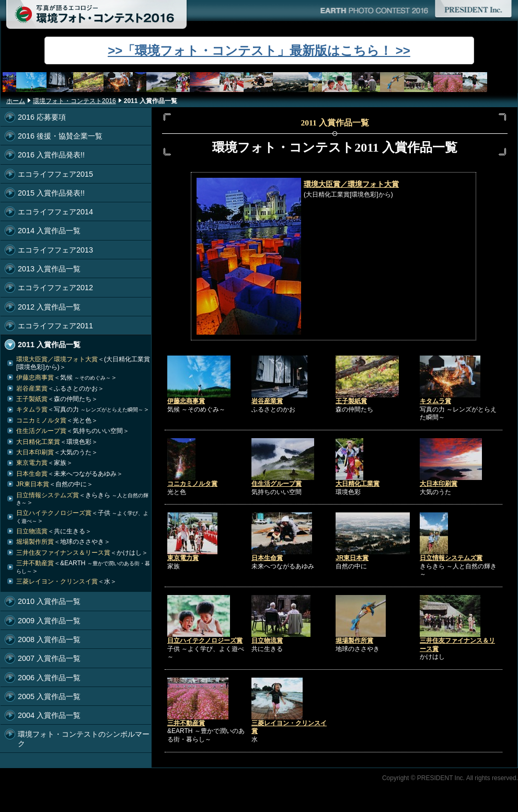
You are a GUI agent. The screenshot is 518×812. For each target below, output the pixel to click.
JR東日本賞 (352, 558)
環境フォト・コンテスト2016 (74, 101)
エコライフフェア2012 (55, 288)
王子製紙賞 (351, 401)
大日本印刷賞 (439, 484)
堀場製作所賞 (354, 641)
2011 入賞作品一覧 (49, 345)
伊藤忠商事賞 (186, 401)
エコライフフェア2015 (55, 174)
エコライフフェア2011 (55, 326)
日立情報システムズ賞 (451, 558)
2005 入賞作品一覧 (49, 696)
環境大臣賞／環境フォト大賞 (351, 184)
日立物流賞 (267, 641)
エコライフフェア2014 (55, 212)
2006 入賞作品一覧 (49, 678)
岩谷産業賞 (267, 401)
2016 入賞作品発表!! (51, 155)
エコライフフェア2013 (55, 250)
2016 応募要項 (42, 117)
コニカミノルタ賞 (192, 484)
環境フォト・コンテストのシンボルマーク (84, 739)
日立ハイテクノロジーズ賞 (205, 641)
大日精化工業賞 (358, 484)
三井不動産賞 (186, 723)
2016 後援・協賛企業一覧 (60, 136)
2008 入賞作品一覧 (49, 639)
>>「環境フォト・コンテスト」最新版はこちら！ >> (259, 50)
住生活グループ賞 (277, 484)
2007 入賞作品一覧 (49, 658)
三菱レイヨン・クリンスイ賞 (66, 581)
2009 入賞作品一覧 (49, 621)
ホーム (16, 101)
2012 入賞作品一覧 (49, 307)
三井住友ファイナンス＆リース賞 (82, 553)
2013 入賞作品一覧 (49, 269)
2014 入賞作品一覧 (49, 231)
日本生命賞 (267, 558)
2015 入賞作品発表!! (51, 193)
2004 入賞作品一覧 (49, 715)
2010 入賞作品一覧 (49, 601)
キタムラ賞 (435, 401)
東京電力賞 (183, 558)
